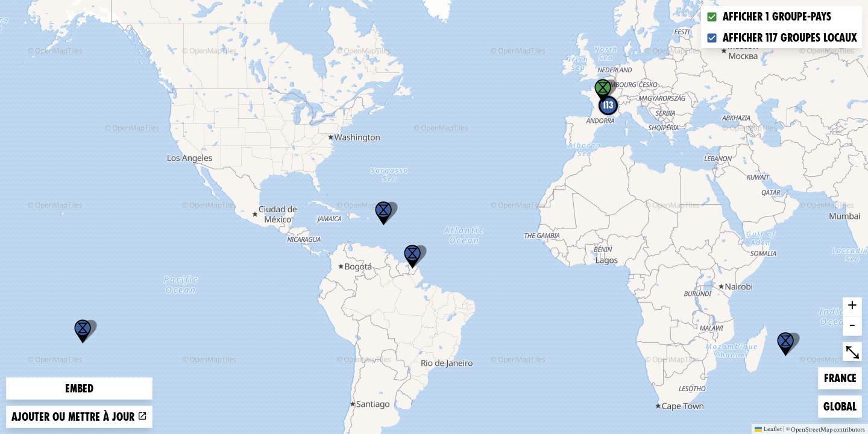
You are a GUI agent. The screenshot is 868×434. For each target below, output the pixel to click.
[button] (785, 344)
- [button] (852, 326)
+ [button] (852, 307)
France (843, 377)
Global (842, 405)
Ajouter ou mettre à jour (79, 417)
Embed (79, 388)
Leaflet (768, 429)
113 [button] (608, 105)
